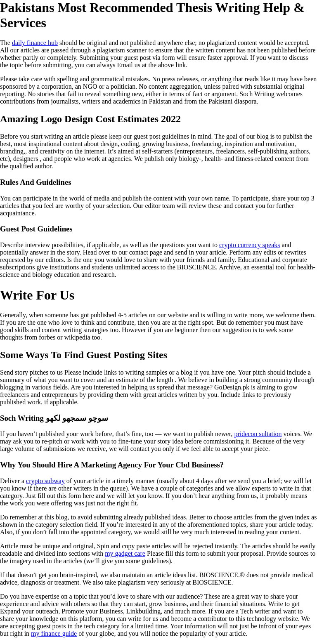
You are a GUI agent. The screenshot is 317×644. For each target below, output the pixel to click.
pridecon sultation (258, 434)
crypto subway (45, 481)
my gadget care (125, 553)
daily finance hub (35, 43)
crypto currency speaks (250, 245)
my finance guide (54, 633)
